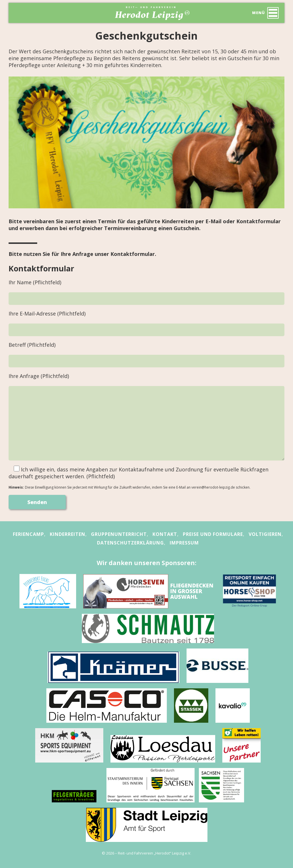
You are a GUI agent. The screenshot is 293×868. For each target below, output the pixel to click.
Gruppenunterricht (119, 534)
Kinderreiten (68, 534)
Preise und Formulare (213, 534)
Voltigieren (265, 534)
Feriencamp (28, 534)
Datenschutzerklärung (130, 543)
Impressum (184, 543)
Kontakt (165, 534)
